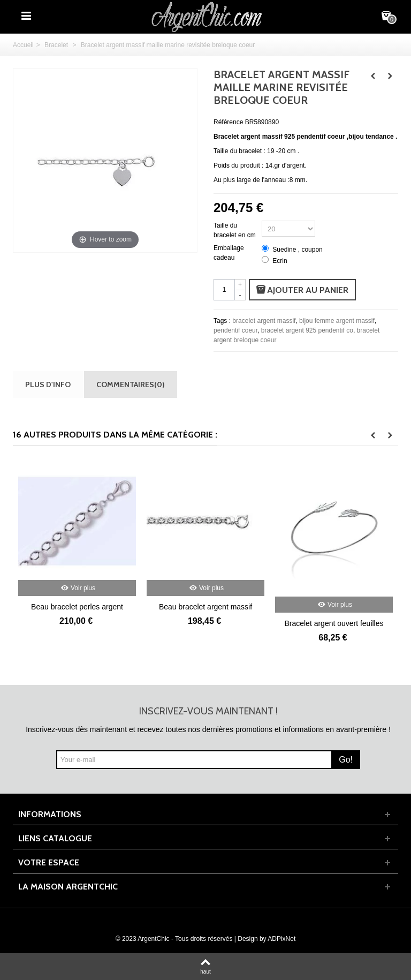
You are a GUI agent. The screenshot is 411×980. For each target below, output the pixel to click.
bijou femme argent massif (337, 321)
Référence (228, 122)
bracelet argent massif (264, 321)
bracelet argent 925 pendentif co (307, 330)
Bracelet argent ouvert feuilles (334, 623)
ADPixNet (281, 939)
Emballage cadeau (229, 253)
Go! (346, 760)
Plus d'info (48, 384)
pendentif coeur (235, 330)
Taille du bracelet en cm (235, 230)
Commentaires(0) (131, 384)
